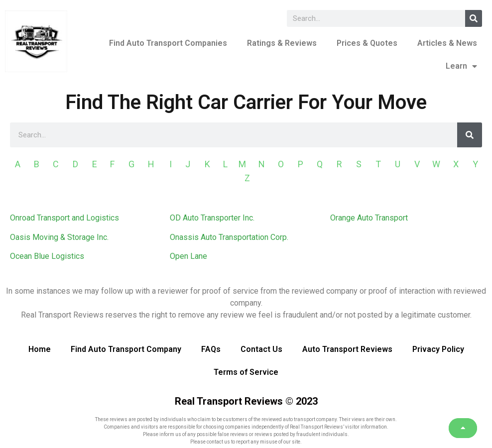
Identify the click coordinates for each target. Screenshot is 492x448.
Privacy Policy (438, 349)
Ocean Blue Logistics (47, 256)
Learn (461, 66)
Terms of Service (246, 372)
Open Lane (188, 256)
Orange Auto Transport (369, 218)
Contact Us (261, 349)
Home (40, 349)
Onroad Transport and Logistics (64, 218)
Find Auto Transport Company (126, 349)
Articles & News (447, 43)
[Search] (474, 18)
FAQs (211, 349)
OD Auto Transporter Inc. (212, 218)
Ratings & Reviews (282, 43)
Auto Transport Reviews (347, 349)
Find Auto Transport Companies (168, 43)
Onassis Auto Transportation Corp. (229, 237)
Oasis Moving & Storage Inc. (59, 237)
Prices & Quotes (367, 43)
